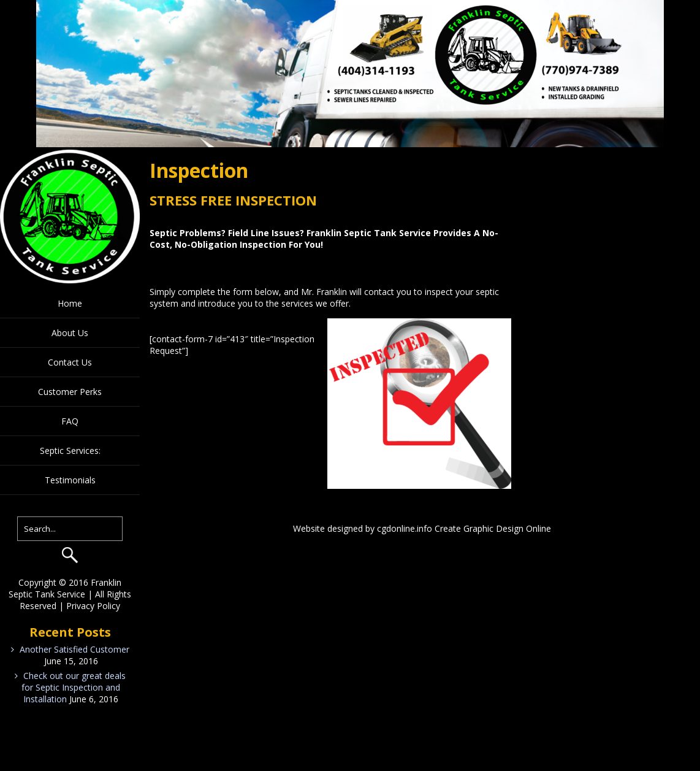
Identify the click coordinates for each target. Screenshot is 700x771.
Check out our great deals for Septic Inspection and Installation (74, 687)
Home (70, 303)
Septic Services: (70, 451)
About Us (70, 333)
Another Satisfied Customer (74, 649)
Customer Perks (70, 392)
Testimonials (70, 480)
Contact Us (70, 362)
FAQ (70, 421)
